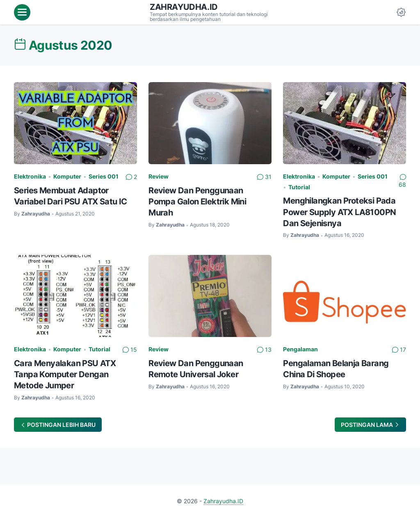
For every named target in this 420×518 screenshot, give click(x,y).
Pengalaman (300, 349)
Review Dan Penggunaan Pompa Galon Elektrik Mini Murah (197, 201)
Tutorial (299, 187)
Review (159, 176)
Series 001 (104, 176)
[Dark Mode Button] (401, 12)
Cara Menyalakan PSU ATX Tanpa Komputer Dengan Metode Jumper (65, 374)
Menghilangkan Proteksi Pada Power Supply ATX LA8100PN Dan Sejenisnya (339, 212)
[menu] (22, 12)
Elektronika (30, 176)
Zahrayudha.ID (184, 7)
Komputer (67, 176)
